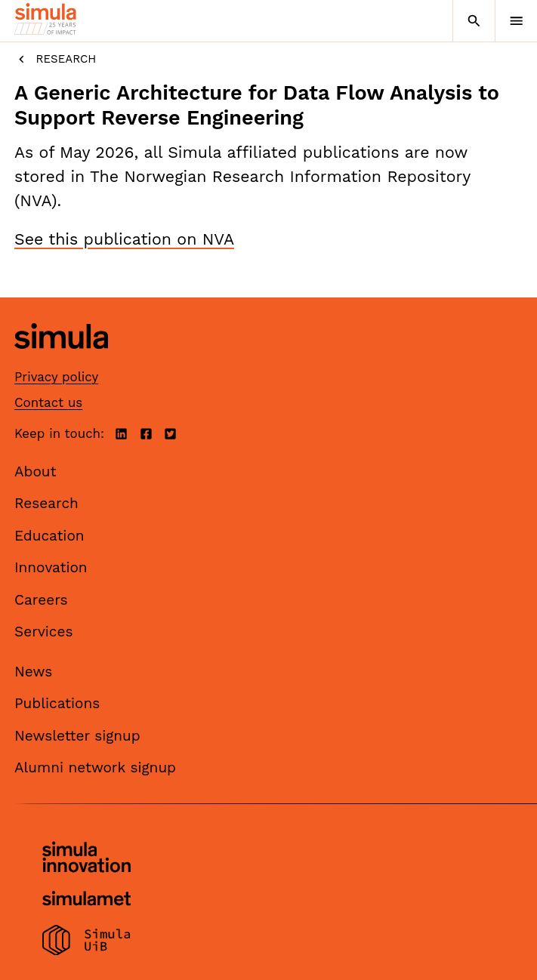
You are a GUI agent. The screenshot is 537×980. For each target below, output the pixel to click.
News (33, 672)
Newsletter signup (77, 736)
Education (49, 536)
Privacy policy (56, 377)
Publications (57, 703)
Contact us (48, 402)
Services (43, 632)
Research (55, 59)
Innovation (51, 567)
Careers (41, 600)
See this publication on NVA (124, 239)
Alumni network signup (95, 767)
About (35, 472)
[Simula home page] (61, 360)
